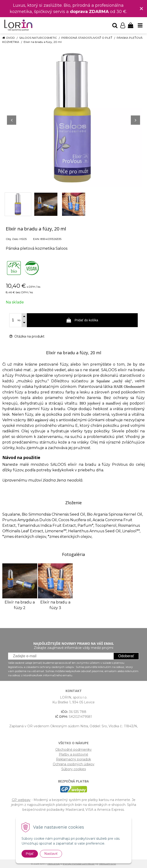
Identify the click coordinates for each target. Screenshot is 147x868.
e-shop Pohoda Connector (79, 864)
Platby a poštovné (73, 754)
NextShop (54, 864)
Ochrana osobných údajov (74, 764)
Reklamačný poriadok (73, 759)
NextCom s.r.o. (108, 864)
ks (19, 320)
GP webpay (21, 800)
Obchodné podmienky (73, 750)
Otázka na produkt (27, 336)
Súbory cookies (74, 769)
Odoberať (126, 656)
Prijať (30, 854)
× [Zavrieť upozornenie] (141, 8)
